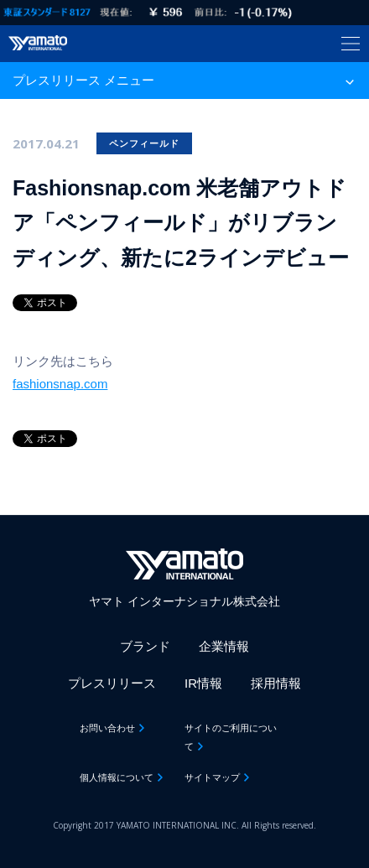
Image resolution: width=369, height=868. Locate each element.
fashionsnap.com (60, 384)
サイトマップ (212, 777)
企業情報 (224, 646)
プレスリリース (112, 683)
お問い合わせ (107, 728)
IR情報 (203, 683)
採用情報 (276, 683)
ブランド (145, 646)
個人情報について (117, 777)
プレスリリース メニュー (83, 80)
